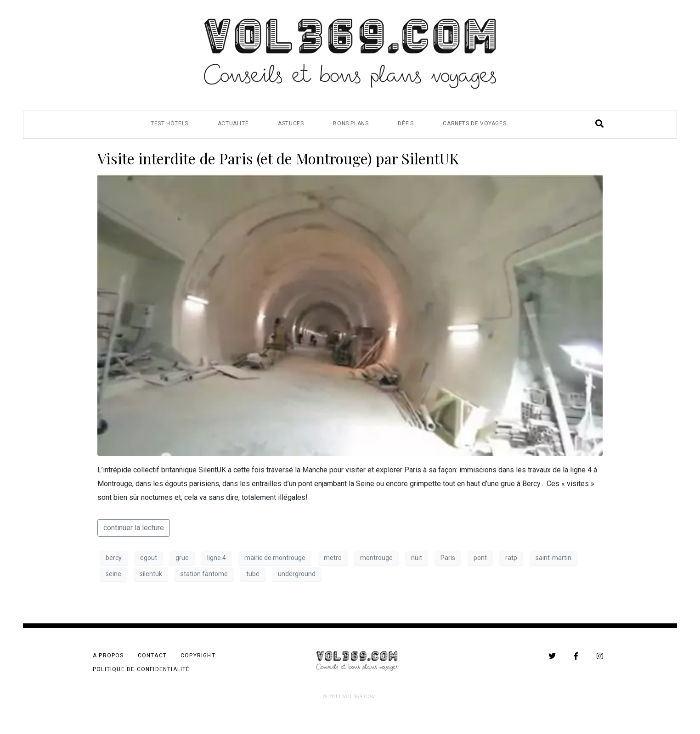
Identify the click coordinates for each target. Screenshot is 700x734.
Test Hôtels (169, 123)
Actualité (233, 123)
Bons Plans (351, 123)
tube (253, 574)
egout (149, 558)
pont (480, 558)
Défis (406, 123)
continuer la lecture (134, 528)
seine (113, 574)
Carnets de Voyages (474, 123)
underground (297, 574)
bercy (114, 558)
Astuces (291, 123)
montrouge (376, 558)
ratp (511, 558)
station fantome (204, 574)
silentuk (151, 574)
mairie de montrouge (275, 558)
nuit (417, 558)
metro (333, 558)
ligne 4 (217, 558)
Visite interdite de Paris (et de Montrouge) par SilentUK (278, 158)
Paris (448, 558)
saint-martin (553, 558)
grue (182, 558)
